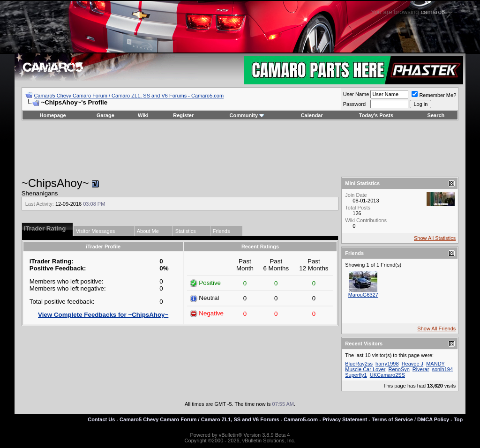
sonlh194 (442, 369)
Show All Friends (436, 329)
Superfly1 (356, 375)
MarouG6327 (363, 295)
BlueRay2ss (359, 364)
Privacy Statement (345, 419)
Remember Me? (434, 95)
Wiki (143, 115)
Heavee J (412, 364)
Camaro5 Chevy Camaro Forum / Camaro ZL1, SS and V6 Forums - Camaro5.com (129, 96)
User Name (356, 94)
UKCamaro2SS (387, 375)
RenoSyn (399, 369)
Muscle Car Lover (365, 369)
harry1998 (387, 364)
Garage (105, 115)
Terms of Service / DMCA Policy (410, 419)
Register (183, 115)
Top (458, 419)
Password (354, 104)
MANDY (435, 364)
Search (436, 115)
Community (247, 115)
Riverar (421, 369)
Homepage (52, 115)
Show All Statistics (435, 238)
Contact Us (101, 419)
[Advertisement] (240, 149)
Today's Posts (376, 115)
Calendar (312, 115)
